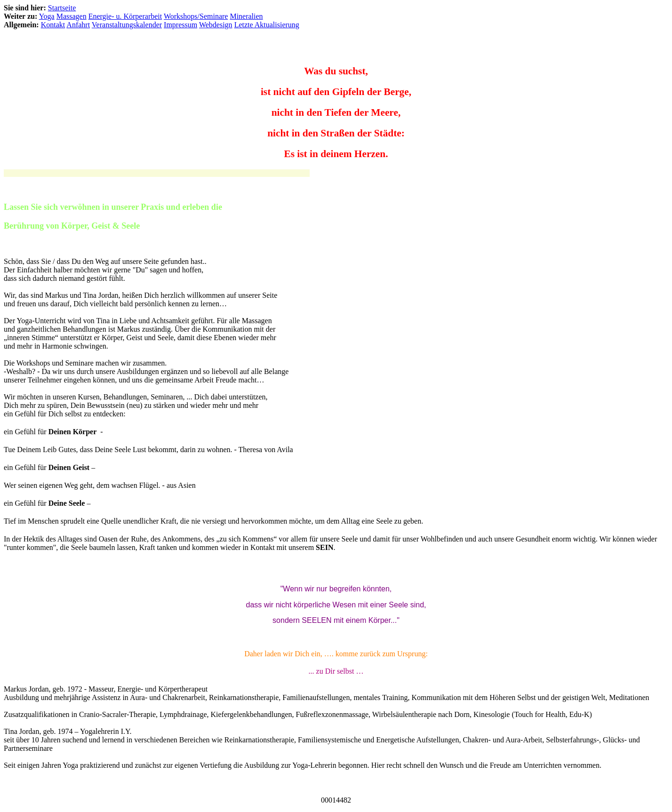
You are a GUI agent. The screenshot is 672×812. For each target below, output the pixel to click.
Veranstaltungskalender (127, 25)
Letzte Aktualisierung (267, 25)
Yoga (47, 16)
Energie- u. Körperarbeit (125, 16)
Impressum (180, 25)
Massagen (72, 16)
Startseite (62, 8)
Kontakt (53, 25)
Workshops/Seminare (196, 16)
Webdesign (216, 25)
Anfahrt (78, 25)
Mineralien (246, 16)
